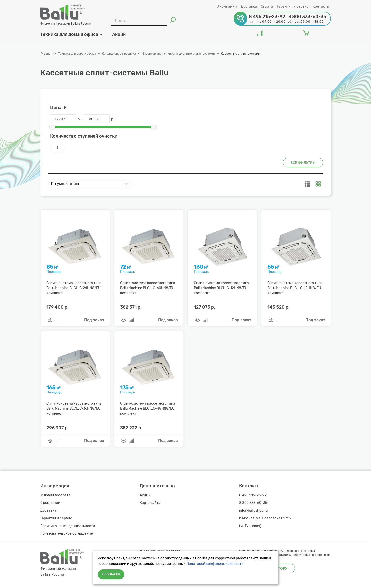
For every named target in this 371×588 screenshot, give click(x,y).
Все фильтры (303, 163)
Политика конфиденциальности (68, 526)
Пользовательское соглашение (67, 533)
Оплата (267, 7)
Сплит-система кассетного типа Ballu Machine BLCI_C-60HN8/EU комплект (148, 288)
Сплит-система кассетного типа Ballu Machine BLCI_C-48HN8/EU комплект (148, 409)
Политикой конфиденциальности (215, 564)
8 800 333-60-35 (253, 503)
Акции (145, 495)
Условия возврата (55, 495)
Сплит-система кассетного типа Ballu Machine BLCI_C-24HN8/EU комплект (74, 288)
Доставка (249, 7)
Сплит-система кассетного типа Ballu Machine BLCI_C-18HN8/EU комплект (295, 288)
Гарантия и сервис (293, 7)
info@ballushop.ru (253, 511)
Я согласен (111, 574)
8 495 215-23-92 (253, 495)
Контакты (321, 7)
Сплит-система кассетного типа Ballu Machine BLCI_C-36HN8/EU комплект (74, 409)
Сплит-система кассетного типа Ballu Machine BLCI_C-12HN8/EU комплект (221, 288)
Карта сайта (150, 503)
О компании (227, 7)
